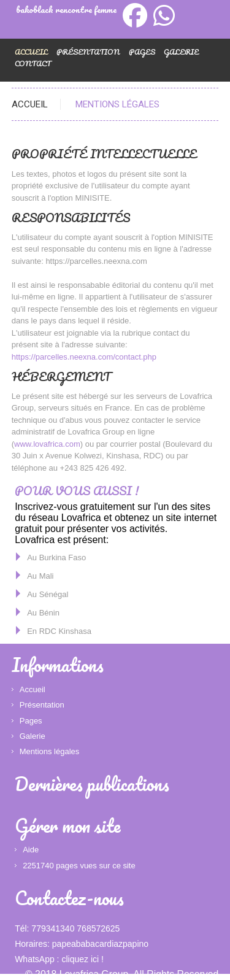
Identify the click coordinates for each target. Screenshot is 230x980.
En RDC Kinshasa (59, 631)
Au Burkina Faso (56, 558)
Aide (31, 850)
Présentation (88, 52)
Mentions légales (50, 751)
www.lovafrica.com (47, 444)
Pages (142, 52)
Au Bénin (43, 613)
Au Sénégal (48, 594)
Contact (33, 64)
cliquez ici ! (82, 959)
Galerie (181, 52)
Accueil (30, 104)
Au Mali (40, 576)
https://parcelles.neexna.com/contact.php (84, 357)
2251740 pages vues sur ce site (79, 866)
